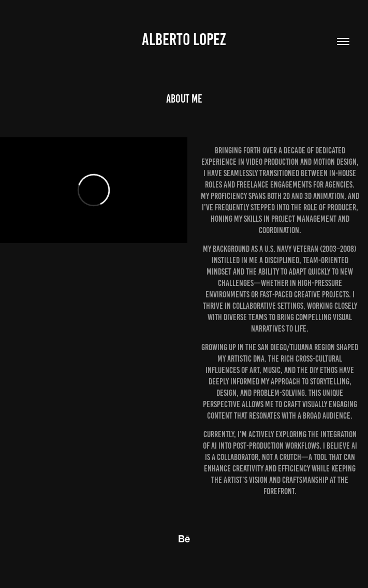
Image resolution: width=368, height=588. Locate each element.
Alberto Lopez (184, 39)
